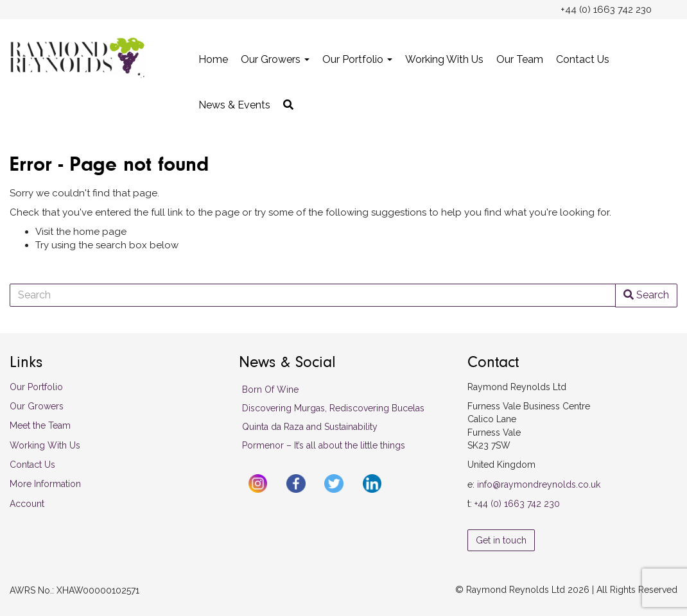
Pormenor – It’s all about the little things (324, 445)
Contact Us (583, 59)
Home (213, 59)
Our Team (520, 59)
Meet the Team (40, 425)
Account (27, 504)
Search (646, 295)
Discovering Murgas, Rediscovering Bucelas (333, 408)
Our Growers (275, 59)
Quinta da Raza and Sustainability (310, 427)
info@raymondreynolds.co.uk (539, 484)
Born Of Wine (270, 389)
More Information (45, 484)
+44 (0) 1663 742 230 (517, 504)
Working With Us (444, 59)
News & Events (234, 105)
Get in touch (501, 540)
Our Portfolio (357, 59)
